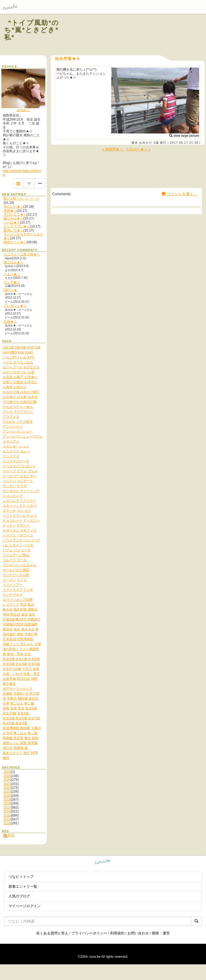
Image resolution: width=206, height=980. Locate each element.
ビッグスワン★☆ (17, 226)
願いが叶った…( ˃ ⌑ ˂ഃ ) (21, 199)
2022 (7, 788)
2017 (7, 808)
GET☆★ (10, 290)
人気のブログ (19, 896)
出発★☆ (10, 322)
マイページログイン (25, 906)
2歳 (156, 143)
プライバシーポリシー (89, 933)
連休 (135, 143)
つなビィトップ (21, 877)
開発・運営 (161, 933)
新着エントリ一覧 (23, 886)
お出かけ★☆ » (138, 149)
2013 (7, 823)
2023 (7, 784)
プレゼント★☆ (15, 306)
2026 (7, 772)
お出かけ (146, 143)
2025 (7, 776)
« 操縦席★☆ (113, 149)
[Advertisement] (135, 35)
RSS (9, 836)
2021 (7, 792)
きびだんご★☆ (15, 215)
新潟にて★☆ (13, 230)
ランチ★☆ (12, 282)
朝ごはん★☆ (13, 262)
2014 (7, 819)
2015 (7, 815)
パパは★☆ (12, 222)
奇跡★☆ (10, 211)
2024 (7, 780)
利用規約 (117, 933)
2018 (7, 803)
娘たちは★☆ (13, 218)
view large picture (184, 136)
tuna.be (103, 863)
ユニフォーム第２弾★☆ (22, 254)
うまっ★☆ (12, 274)
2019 (7, 800)
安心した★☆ (13, 207)
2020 (7, 796)
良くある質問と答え (52, 933)
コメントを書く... (179, 194)
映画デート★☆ (15, 242)
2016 (7, 811)
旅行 (163, 143)
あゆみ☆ (23, 110)
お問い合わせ (138, 933)
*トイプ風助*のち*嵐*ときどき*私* (32, 30)
